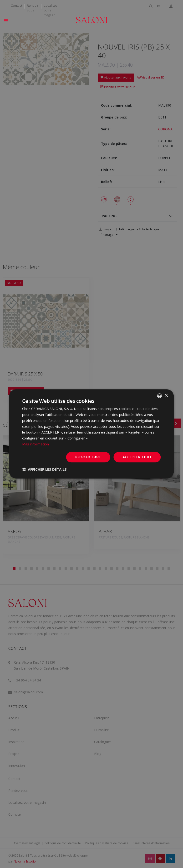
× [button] (166, 396)
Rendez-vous (33, 8)
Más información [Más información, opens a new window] (36, 444)
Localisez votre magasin (51, 10)
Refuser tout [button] (88, 457)
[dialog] (91, 434)
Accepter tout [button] (137, 457)
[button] (44, 469)
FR (159, 6)
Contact (16, 5)
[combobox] (160, 396)
